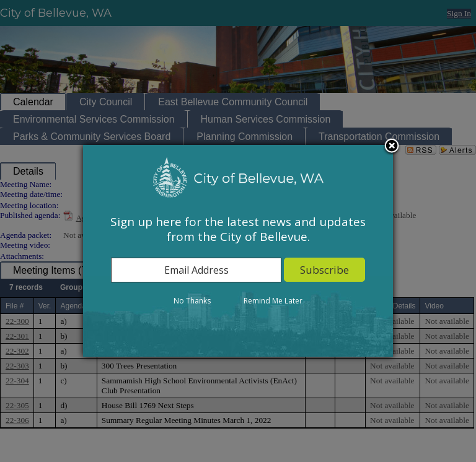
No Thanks (192, 301)
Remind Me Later (273, 301)
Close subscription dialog (392, 147)
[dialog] (238, 251)
